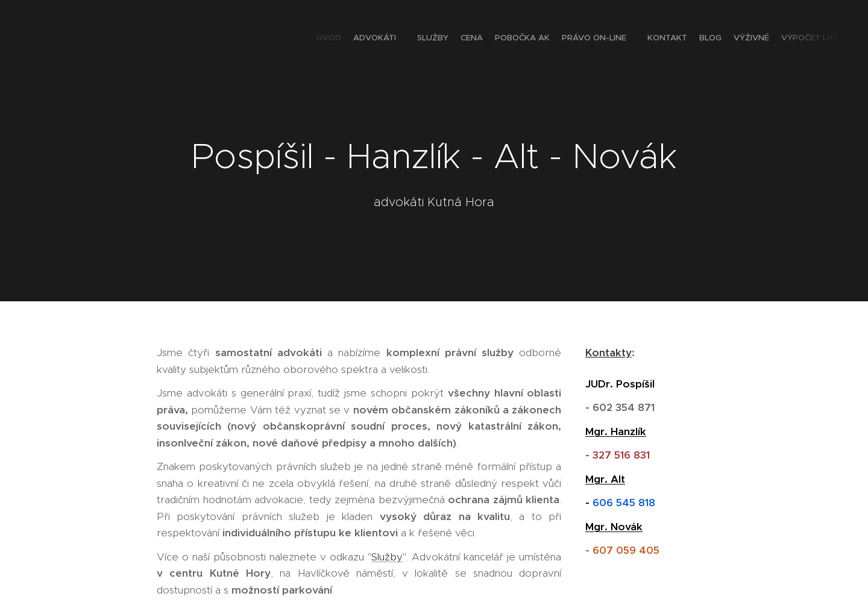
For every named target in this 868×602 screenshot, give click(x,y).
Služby (387, 556)
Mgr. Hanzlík (616, 431)
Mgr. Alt (605, 478)
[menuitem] (719, 39)
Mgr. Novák (614, 526)
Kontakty (609, 353)
